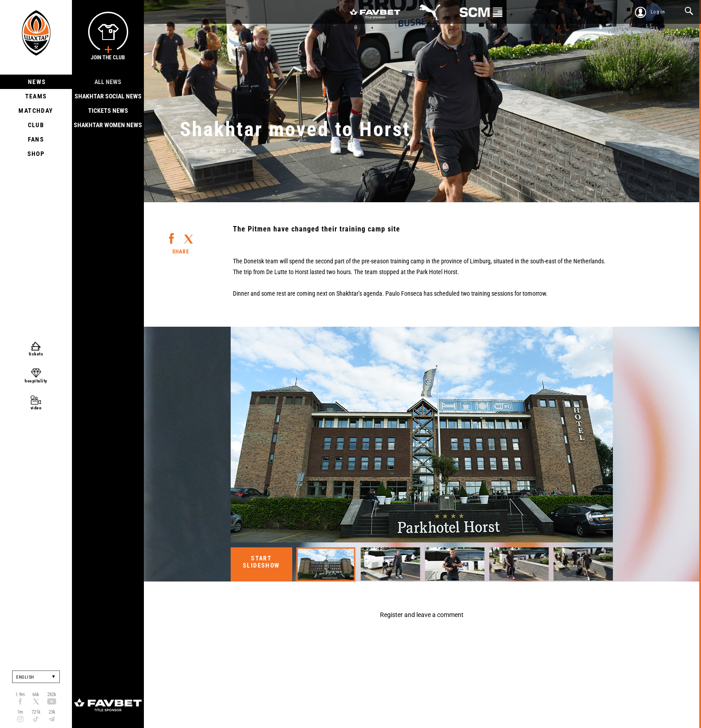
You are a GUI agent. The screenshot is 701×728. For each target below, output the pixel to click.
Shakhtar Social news (108, 96)
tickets (36, 354)
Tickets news (108, 111)
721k (36, 712)
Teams (36, 96)
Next (601, 430)
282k (52, 695)
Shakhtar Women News (108, 125)
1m (20, 712)
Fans (36, 139)
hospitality (36, 381)
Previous (243, 430)
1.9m (20, 695)
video (36, 408)
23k (52, 712)
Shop (36, 154)
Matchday (36, 111)
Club (36, 125)
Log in (658, 12)
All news (108, 82)
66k (36, 695)
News (36, 82)
